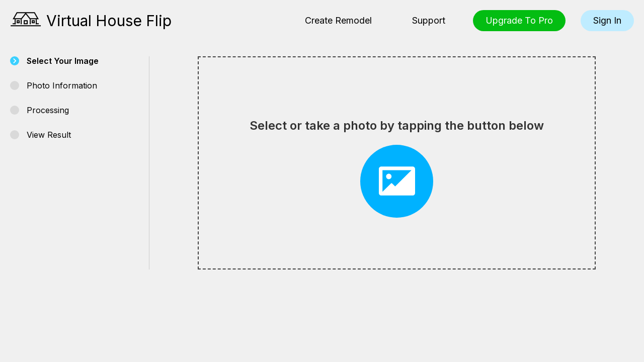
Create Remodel (338, 20)
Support (429, 20)
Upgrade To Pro (519, 20)
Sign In (607, 20)
